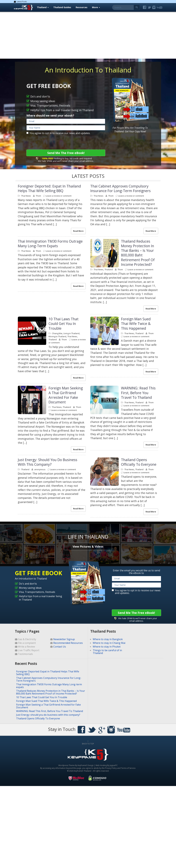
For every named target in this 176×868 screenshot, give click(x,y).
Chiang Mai (57, 333)
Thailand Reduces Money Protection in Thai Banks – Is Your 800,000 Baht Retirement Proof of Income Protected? (138, 253)
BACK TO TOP (88, 743)
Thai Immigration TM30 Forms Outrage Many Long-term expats (50, 244)
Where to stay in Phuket (107, 647)
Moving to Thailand (57, 336)
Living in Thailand (71, 333)
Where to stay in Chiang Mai (109, 643)
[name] (66, 128)
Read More (78, 231)
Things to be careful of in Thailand (107, 652)
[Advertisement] (88, 36)
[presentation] (50, 142)
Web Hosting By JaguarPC (107, 765)
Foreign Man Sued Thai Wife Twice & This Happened (136, 324)
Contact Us (60, 647)
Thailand (43, 7)
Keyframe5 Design (86, 765)
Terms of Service (128, 768)
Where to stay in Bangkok (108, 639)
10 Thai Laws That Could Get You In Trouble (64, 324)
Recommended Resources (68, 643)
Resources (82, 7)
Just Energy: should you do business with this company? (48, 462)
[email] (66, 121)
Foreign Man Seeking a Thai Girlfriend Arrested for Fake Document (66, 395)
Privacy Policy (111, 768)
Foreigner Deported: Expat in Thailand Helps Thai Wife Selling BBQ (49, 188)
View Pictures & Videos (88, 546)
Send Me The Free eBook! (66, 153)
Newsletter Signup (64, 639)
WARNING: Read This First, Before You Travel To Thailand (138, 393)
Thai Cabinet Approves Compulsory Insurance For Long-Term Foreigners (120, 188)
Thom (38, 196)
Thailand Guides (62, 7)
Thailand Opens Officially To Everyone (139, 462)
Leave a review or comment (59, 196)
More (96, 7)
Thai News (26, 196)
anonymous (40, 469)
